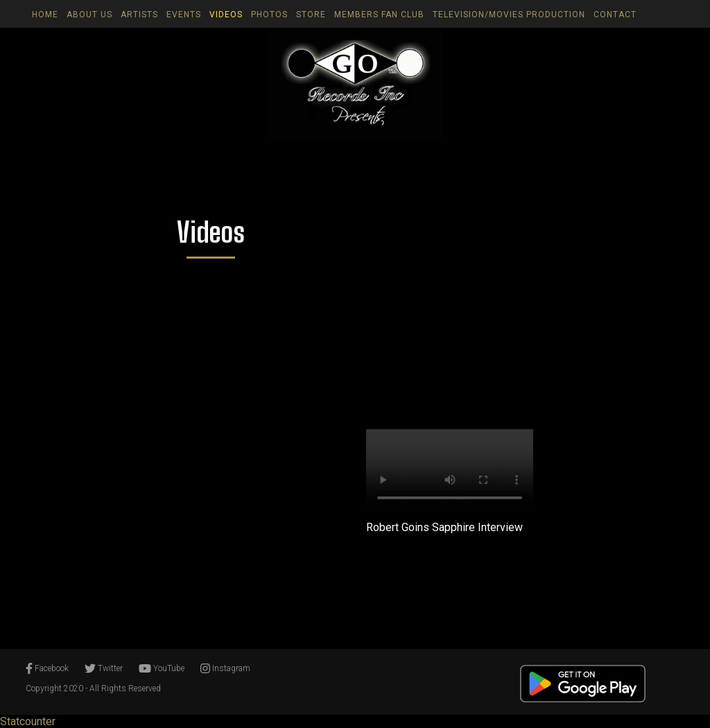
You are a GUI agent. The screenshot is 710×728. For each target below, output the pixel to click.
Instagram (225, 668)
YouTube (162, 668)
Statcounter (28, 721)
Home (45, 15)
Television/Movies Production (509, 15)
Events (184, 15)
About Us (89, 15)
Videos (226, 15)
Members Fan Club (379, 15)
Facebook (47, 668)
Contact (615, 15)
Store (311, 15)
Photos (269, 15)
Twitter (104, 668)
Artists (139, 15)
